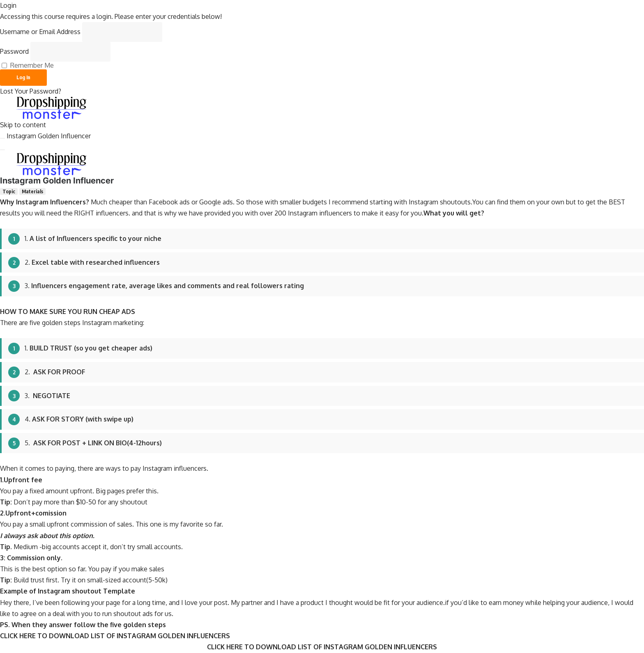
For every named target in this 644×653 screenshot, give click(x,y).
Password (14, 51)
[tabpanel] (322, 419)
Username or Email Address (40, 32)
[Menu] (2, 150)
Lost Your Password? (31, 91)
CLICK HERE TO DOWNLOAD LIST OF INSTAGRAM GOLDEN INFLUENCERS (115, 636)
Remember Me (28, 65)
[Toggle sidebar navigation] (2, 138)
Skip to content (23, 125)
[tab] (9, 191)
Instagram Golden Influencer (49, 136)
